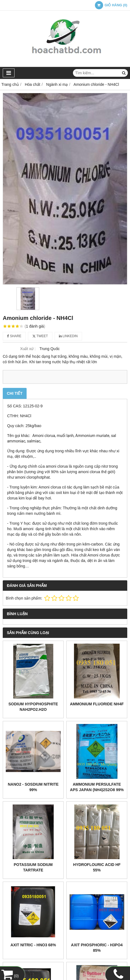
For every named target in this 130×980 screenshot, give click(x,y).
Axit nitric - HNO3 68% (33, 945)
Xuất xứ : (28, 349)
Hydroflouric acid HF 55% (97, 867)
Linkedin (68, 336)
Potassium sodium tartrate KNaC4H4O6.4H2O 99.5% (33, 870)
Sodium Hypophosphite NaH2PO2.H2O (33, 707)
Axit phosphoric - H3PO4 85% (97, 948)
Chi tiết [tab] (15, 393)
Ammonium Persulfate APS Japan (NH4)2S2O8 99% (97, 787)
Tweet (40, 336)
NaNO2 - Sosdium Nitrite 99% (33, 787)
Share (14, 336)
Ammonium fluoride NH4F (97, 704)
